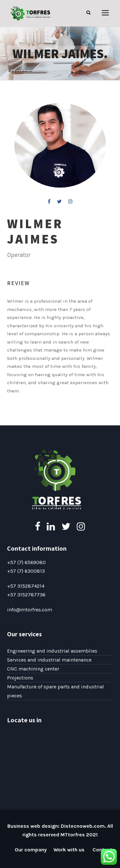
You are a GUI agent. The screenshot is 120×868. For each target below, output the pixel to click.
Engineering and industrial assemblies (52, 651)
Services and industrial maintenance (49, 660)
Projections (20, 678)
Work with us (70, 850)
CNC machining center (33, 669)
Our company (31, 850)
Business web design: (33, 826)
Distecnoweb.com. (83, 826)
